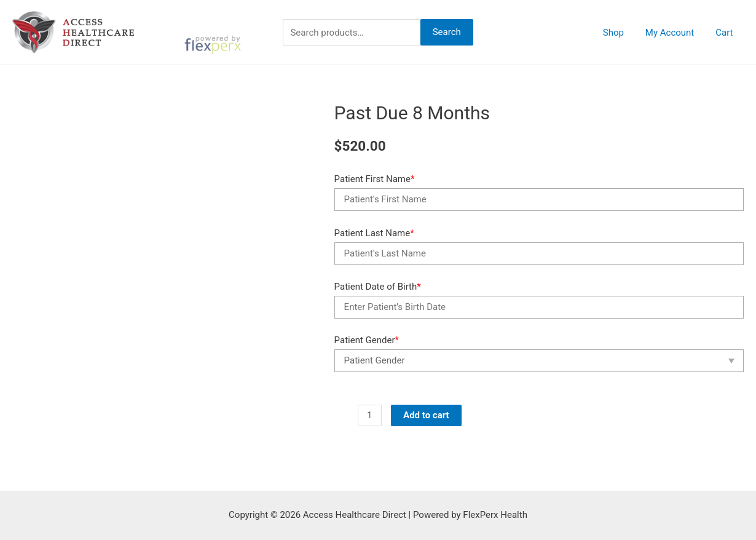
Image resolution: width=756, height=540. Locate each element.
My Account (674, 33)
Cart (726, 33)
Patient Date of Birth (378, 287)
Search (447, 32)
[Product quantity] (370, 415)
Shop (621, 33)
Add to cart (426, 415)
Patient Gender (367, 340)
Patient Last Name (374, 233)
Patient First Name (375, 179)
